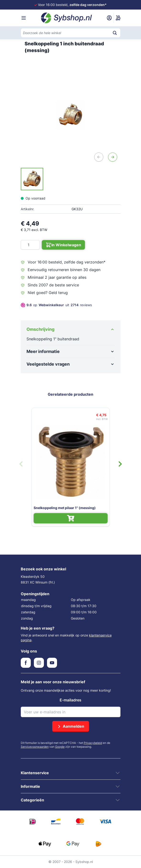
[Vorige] (99, 157)
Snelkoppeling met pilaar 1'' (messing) (65, 508)
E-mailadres (70, 700)
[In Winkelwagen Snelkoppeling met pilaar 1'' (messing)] (71, 518)
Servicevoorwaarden (35, 747)
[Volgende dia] (120, 464)
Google (60, 747)
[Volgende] (113, 157)
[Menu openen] (24, 18)
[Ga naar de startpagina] (67, 18)
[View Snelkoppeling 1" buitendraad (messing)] (32, 179)
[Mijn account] (109, 18)
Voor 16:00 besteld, (72, 5)
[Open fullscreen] (71, 115)
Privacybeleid (93, 743)
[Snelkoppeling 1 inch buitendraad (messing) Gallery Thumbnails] (32, 179)
